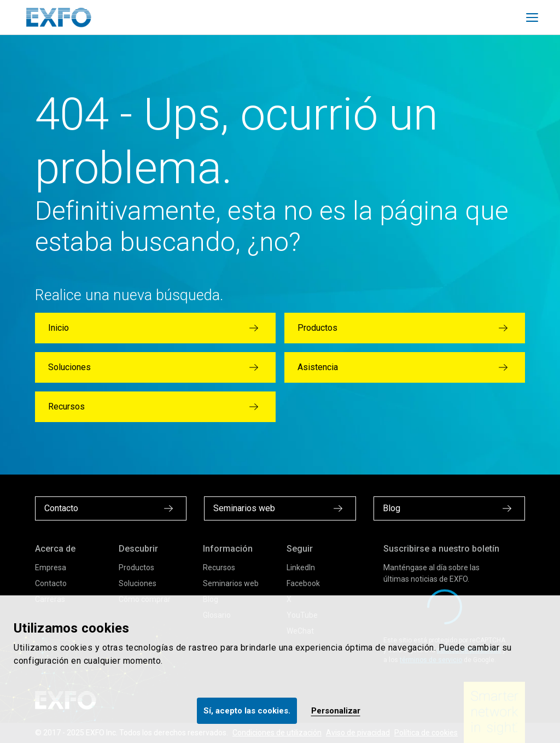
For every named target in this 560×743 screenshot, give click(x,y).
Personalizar (336, 711)
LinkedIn (301, 568)
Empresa (51, 568)
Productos (136, 568)
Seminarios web (231, 583)
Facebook (303, 583)
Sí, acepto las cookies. (247, 711)
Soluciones (138, 583)
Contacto (51, 583)
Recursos (219, 568)
